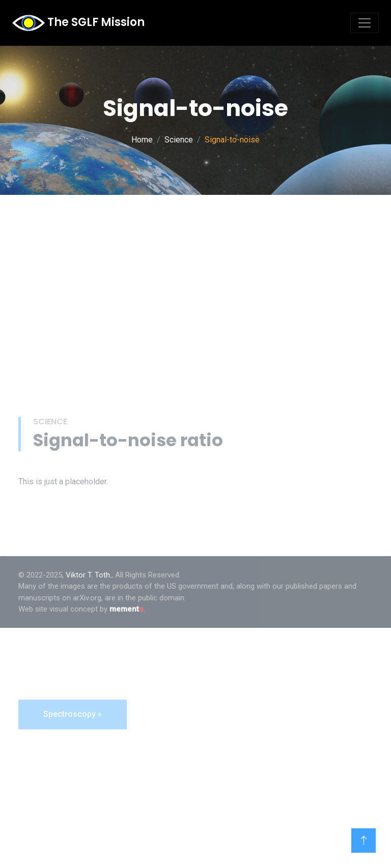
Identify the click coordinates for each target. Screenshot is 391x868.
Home (142, 140)
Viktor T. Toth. (89, 575)
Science (179, 140)
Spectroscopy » (73, 785)
